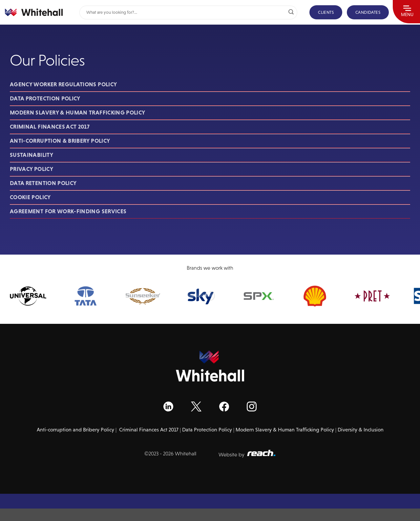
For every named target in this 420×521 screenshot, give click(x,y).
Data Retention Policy (43, 183)
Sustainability (31, 155)
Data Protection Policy (45, 98)
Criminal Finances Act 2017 (50, 127)
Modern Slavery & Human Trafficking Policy (77, 113)
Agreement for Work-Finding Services (68, 211)
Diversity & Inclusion (361, 430)
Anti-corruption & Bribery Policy (60, 141)
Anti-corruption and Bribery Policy (75, 430)
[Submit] (291, 12)
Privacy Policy (31, 169)
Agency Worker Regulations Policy (63, 84)
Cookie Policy (30, 197)
